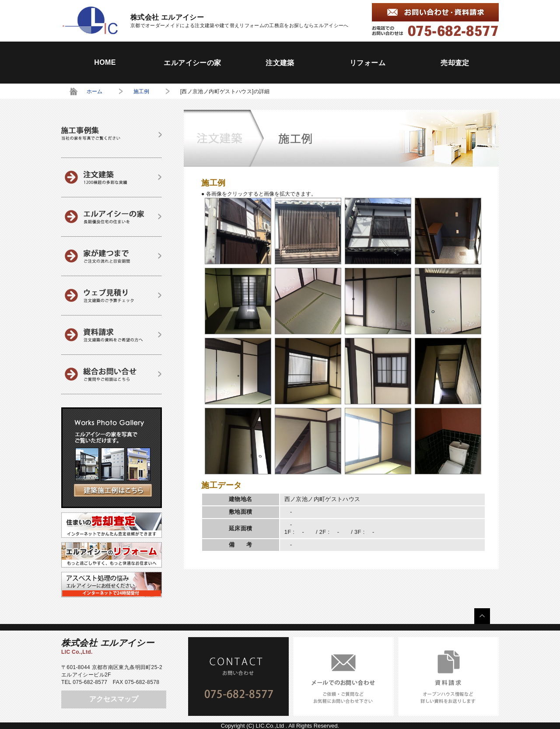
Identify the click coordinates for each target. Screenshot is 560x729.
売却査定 (455, 63)
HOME (105, 62)
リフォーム (367, 63)
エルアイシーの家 (192, 63)
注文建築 (280, 63)
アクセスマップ (114, 699)
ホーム (95, 91)
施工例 (142, 91)
